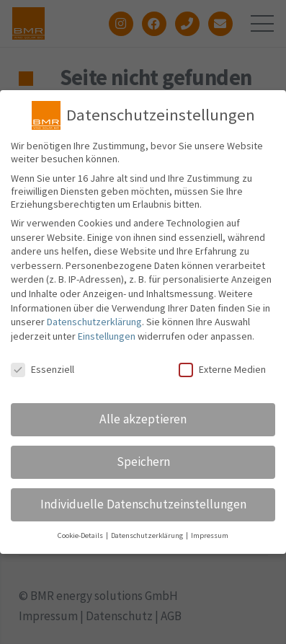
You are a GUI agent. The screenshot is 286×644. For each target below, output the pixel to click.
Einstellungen (107, 339)
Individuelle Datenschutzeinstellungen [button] (143, 507)
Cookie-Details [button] (81, 538)
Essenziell (43, 371)
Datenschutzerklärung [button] (148, 538)
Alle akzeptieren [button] (143, 422)
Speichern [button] (143, 464)
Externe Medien (222, 371)
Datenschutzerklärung (94, 325)
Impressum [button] (210, 538)
